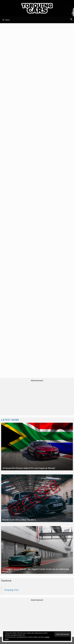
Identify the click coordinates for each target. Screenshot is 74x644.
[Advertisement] (37, 41)
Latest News (10, 420)
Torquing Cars (11, 590)
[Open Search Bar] (71, 19)
